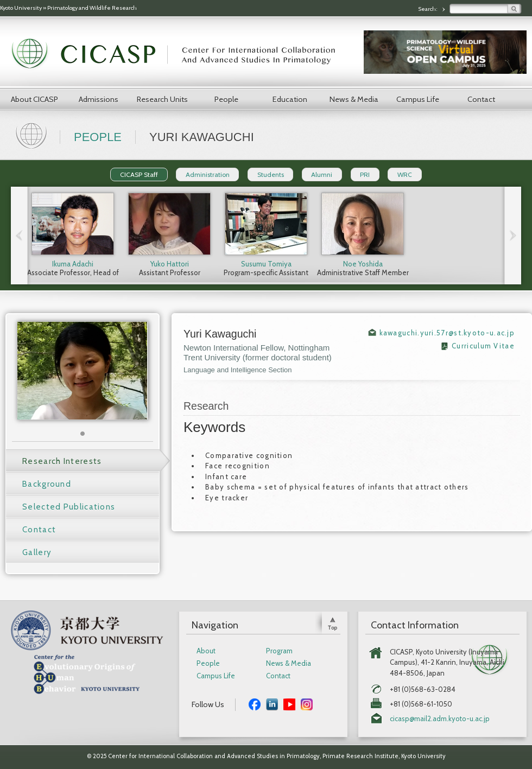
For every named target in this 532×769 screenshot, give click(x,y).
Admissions (99, 99)
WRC (405, 174)
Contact (481, 99)
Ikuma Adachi (73, 264)
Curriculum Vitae (483, 346)
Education (290, 99)
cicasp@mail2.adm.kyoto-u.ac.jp (440, 719)
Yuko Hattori (170, 264)
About (206, 651)
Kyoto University (21, 8)
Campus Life (418, 99)
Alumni (322, 174)
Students (271, 174)
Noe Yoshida (363, 264)
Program (279, 651)
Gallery (37, 552)
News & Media (354, 99)
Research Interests (62, 461)
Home (33, 135)
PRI (365, 174)
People (226, 99)
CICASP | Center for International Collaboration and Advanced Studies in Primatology (179, 54)
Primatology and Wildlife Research (92, 8)
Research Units (162, 99)
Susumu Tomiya (266, 264)
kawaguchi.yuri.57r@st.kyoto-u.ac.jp (447, 333)
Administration (208, 174)
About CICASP (34, 99)
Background (47, 484)
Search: (428, 9)
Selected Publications (69, 507)
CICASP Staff (139, 174)
